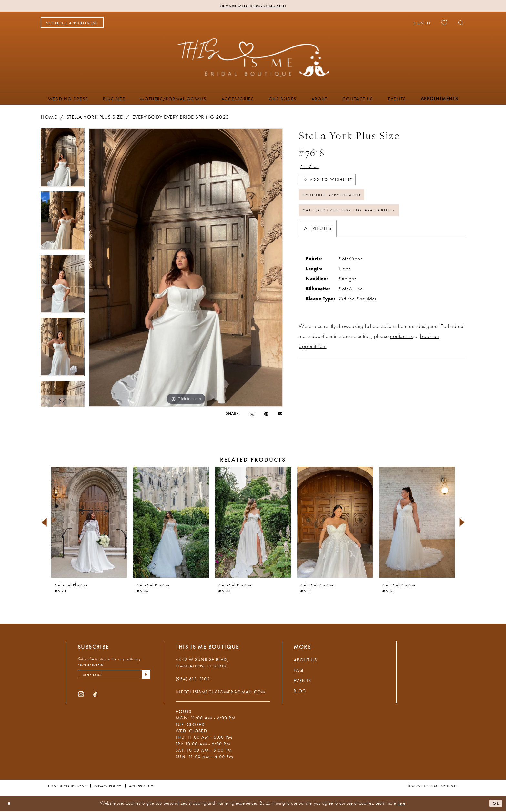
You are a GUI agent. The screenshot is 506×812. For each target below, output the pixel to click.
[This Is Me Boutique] (253, 58)
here (401, 804)
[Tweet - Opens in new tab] (252, 415)
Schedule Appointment (341, 205)
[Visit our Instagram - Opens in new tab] (81, 697)
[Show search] (459, 24)
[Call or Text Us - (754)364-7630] (129, 24)
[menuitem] (72, 24)
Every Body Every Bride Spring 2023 (181, 118)
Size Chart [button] (313, 169)
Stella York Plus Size (95, 118)
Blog (300, 692)
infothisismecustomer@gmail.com (221, 693)
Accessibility (141, 787)
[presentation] (89, 523)
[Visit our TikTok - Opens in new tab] (95, 697)
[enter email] (114, 677)
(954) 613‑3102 (193, 680)
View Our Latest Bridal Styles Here (252, 6)
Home (49, 118)
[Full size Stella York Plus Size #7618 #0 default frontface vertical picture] (186, 269)
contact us (401, 351)
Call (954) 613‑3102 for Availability (362, 224)
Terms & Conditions (67, 787)
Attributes (318, 244)
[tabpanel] (63, 161)
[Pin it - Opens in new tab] (266, 415)
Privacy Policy (108, 787)
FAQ (299, 671)
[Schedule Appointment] (72, 24)
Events (302, 681)
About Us (305, 661)
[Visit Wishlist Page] (444, 24)
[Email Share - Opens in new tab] (280, 415)
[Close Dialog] (10, 804)
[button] (422, 24)
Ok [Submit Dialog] (495, 804)
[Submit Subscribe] (145, 677)
